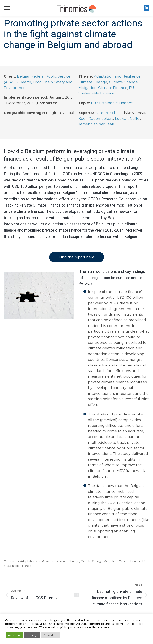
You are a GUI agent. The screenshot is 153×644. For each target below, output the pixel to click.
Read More (50, 635)
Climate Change (93, 82)
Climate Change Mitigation (99, 561)
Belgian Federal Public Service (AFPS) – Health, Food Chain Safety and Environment (38, 82)
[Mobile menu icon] (7, 8)
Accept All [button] (15, 635)
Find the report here (77, 257)
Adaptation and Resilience (117, 76)
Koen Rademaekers (96, 119)
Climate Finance (113, 88)
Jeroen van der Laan (96, 124)
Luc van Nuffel (128, 119)
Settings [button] (32, 635)
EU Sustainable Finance (112, 103)
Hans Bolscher (107, 113)
